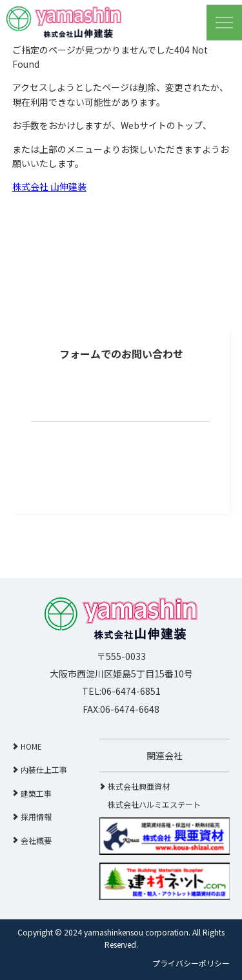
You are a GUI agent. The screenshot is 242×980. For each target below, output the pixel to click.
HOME (31, 746)
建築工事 (36, 793)
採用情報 (36, 816)
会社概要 (36, 840)
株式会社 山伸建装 (49, 186)
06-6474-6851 (131, 691)
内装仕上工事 (44, 769)
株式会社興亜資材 (139, 786)
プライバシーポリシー (191, 963)
